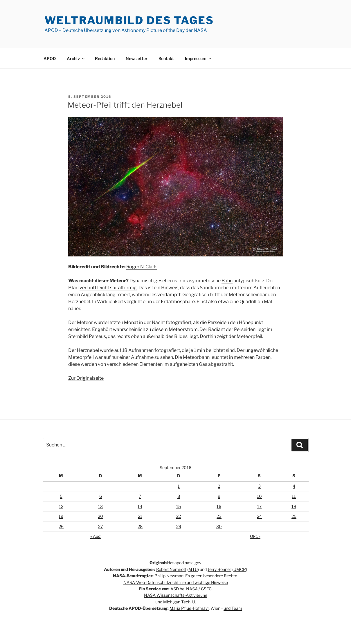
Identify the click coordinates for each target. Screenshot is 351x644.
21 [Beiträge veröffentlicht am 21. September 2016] (140, 516)
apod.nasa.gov (188, 563)
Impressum (198, 58)
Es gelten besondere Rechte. (212, 576)
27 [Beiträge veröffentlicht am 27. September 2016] (100, 526)
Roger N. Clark (142, 267)
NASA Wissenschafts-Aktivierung (176, 595)
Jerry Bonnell (219, 569)
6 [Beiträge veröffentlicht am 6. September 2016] (101, 496)
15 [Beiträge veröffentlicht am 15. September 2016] (179, 506)
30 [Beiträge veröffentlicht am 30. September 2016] (219, 526)
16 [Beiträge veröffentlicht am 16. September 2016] (219, 506)
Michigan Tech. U (179, 602)
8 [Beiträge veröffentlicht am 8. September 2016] (179, 496)
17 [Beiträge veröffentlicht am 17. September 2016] (259, 506)
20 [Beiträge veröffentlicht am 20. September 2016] (100, 516)
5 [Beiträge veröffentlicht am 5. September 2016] (61, 496)
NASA (192, 589)
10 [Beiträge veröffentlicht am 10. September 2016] (259, 496)
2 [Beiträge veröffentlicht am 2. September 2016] (219, 486)
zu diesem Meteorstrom (172, 329)
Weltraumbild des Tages (129, 20)
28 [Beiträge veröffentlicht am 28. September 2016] (140, 526)
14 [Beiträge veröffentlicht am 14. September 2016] (140, 506)
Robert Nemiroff (171, 569)
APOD (50, 58)
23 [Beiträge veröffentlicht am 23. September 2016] (219, 516)
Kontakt (166, 58)
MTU (193, 569)
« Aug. (96, 536)
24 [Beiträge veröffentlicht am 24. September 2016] (259, 516)
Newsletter (137, 58)
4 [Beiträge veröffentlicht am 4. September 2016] (294, 486)
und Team (233, 608)
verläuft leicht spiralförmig (108, 288)
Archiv (76, 58)
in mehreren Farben (250, 357)
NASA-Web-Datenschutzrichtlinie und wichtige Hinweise (176, 582)
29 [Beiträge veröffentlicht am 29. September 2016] (179, 526)
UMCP (240, 569)
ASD (175, 589)
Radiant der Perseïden (232, 329)
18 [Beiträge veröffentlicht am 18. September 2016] (294, 506)
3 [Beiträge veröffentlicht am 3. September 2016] (259, 486)
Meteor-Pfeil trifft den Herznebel (125, 105)
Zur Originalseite (86, 378)
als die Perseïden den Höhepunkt (228, 322)
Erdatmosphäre (178, 302)
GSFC (206, 589)
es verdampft (166, 295)
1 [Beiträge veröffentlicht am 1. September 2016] (179, 486)
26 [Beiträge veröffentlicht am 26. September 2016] (61, 526)
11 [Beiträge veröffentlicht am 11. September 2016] (294, 496)
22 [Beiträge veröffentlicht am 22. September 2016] (179, 516)
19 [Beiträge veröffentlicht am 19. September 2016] (61, 516)
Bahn (227, 281)
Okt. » (255, 536)
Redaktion (105, 58)
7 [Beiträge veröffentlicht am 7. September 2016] (140, 496)
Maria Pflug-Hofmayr (189, 608)
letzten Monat (123, 322)
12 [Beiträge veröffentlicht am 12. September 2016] (61, 506)
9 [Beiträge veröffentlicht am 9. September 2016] (219, 496)
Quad (245, 302)
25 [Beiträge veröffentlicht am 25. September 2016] (294, 516)
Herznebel (79, 302)
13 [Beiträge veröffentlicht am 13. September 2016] (100, 506)
